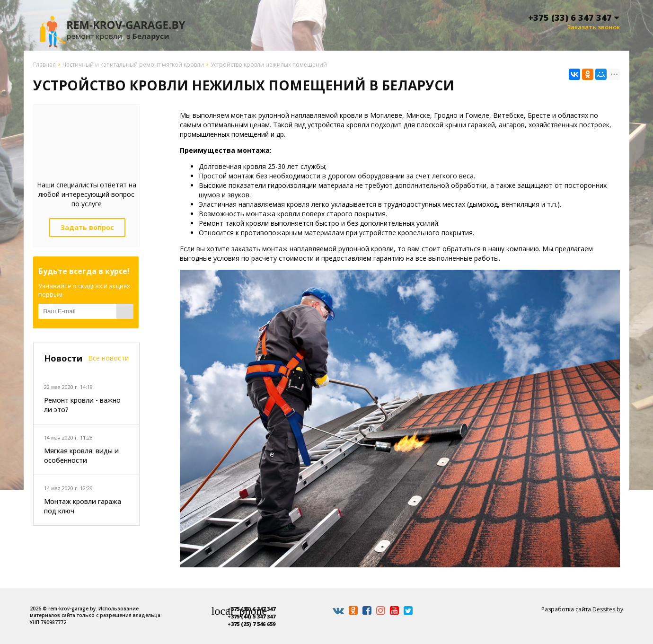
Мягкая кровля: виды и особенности (81, 455)
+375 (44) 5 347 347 (251, 616)
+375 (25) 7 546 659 (251, 624)
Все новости (108, 358)
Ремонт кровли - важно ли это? (82, 405)
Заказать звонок (593, 27)
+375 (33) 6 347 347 (251, 609)
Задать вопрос (87, 227)
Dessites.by (608, 609)
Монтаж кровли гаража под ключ (83, 506)
